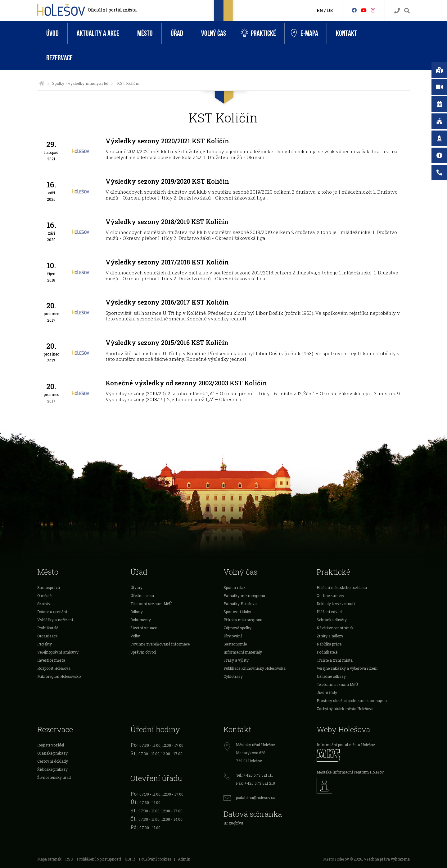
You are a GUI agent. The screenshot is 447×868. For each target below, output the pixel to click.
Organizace (47, 636)
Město (145, 33)
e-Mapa (305, 34)
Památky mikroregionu (244, 596)
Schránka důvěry (332, 620)
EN (320, 10)
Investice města (51, 660)
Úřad (177, 33)
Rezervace (59, 58)
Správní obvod (143, 652)
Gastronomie (235, 644)
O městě (44, 596)
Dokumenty (141, 620)
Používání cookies (155, 859)
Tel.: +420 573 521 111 (254, 775)
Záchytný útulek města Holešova (345, 709)
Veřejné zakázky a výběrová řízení (347, 668)
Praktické (259, 33)
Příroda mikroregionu (243, 620)
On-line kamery (330, 596)
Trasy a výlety (236, 660)
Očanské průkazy (52, 753)
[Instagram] (373, 10)
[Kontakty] (397, 11)
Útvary (136, 588)
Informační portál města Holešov (346, 745)
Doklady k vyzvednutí (336, 604)
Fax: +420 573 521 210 (255, 783)
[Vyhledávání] (407, 11)
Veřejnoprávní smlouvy (58, 652)
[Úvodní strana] (42, 83)
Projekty (45, 644)
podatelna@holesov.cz (255, 798)
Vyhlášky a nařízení (55, 620)
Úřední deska (142, 596)
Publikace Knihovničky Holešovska (255, 668)
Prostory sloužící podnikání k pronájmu (352, 701)
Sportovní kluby (237, 612)
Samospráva (49, 588)
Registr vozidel (51, 745)
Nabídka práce (329, 644)
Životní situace (144, 628)
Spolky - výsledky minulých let (80, 83)
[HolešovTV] (364, 10)
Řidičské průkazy (52, 769)
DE (330, 10)
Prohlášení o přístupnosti (99, 859)
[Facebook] (354, 10)
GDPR (130, 859)
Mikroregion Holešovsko (59, 677)
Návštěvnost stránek (335, 628)
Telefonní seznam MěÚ (151, 604)
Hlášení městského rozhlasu (342, 588)
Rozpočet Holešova (54, 668)
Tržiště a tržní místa (335, 660)
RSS (69, 859)
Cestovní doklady (53, 761)
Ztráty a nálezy (330, 636)
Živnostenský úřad (54, 778)
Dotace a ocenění (52, 612)
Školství (44, 604)
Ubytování (233, 636)
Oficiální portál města (112, 10)
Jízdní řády (327, 693)
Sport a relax (235, 588)
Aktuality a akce (98, 33)
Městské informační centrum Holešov (350, 772)
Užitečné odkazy (331, 677)
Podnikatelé (48, 628)
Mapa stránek (49, 859)
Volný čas (214, 33)
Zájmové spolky (237, 628)
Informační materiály (243, 652)
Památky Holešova (240, 604)
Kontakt (346, 33)
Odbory (137, 612)
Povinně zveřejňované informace (160, 644)
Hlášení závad (329, 612)
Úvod (52, 33)
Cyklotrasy (233, 677)
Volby (135, 636)
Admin (184, 859)
